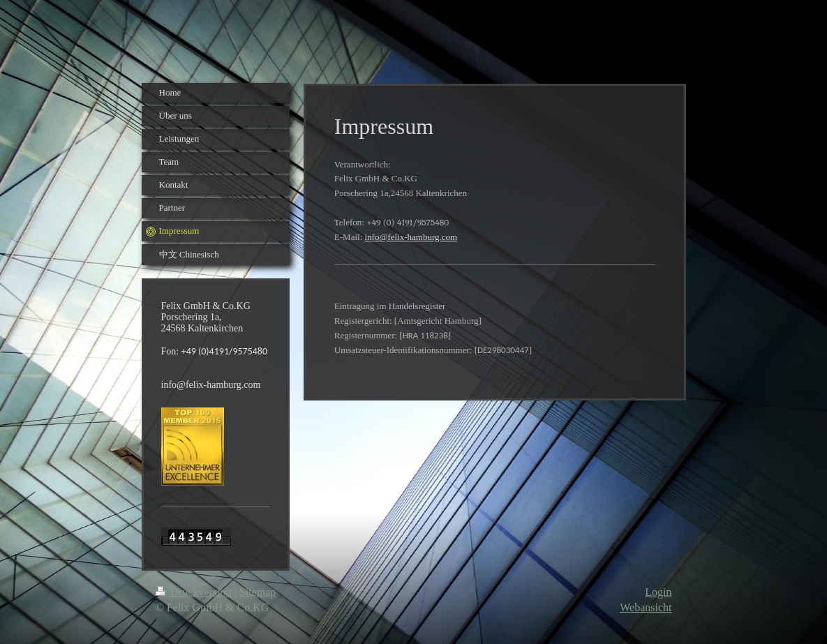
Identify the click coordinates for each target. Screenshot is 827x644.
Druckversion (195, 592)
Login (658, 592)
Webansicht (646, 607)
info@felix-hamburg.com (411, 237)
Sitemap (258, 592)
